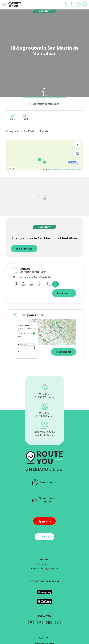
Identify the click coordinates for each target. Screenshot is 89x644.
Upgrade (45, 521)
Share (13, 117)
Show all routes (24, 249)
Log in (45, 537)
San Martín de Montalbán (44, 104)
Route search (64, 293)
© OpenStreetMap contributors (71, 170)
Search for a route (44, 500)
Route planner (64, 352)
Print (25, 117)
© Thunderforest (55, 170)
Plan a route (44, 482)
